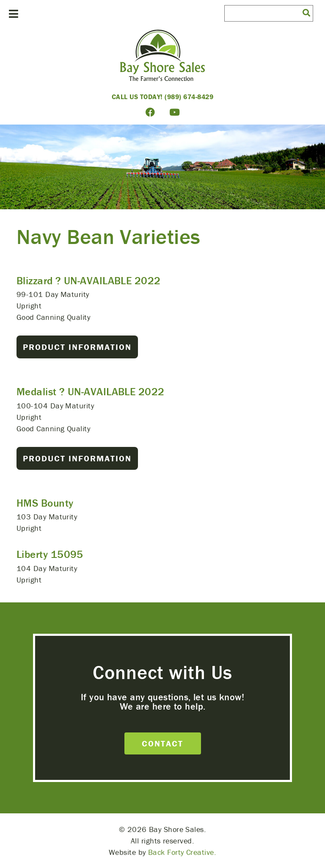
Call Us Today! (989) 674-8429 (163, 97)
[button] (306, 12)
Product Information (77, 347)
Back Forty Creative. (182, 852)
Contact (162, 743)
